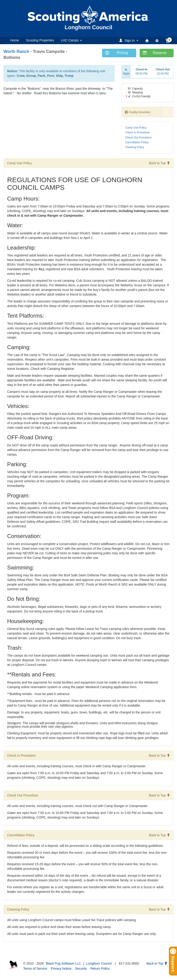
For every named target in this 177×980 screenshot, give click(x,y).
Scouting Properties (40, 40)
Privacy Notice (61, 969)
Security (81, 969)
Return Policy (100, 969)
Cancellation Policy (137, 142)
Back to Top (159, 163)
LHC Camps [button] (71, 40)
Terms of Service (35, 969)
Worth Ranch (16, 52)
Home (15, 40)
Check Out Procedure (138, 138)
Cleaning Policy (135, 147)
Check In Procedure (137, 132)
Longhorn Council (99, 963)
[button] (129, 40)
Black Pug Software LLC (63, 963)
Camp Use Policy (136, 128)
